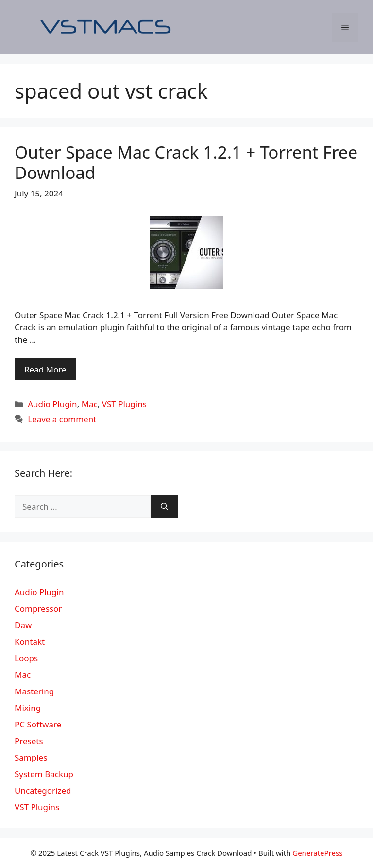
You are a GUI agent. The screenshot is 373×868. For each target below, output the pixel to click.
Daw (23, 625)
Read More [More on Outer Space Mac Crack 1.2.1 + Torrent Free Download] (45, 369)
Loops (26, 658)
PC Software (38, 724)
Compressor (38, 609)
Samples (31, 757)
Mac (90, 404)
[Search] (164, 507)
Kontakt (30, 642)
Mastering (34, 691)
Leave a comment (62, 419)
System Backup (44, 774)
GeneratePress (317, 853)
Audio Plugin (52, 404)
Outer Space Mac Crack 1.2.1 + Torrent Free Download (186, 162)
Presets (29, 741)
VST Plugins (124, 404)
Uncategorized (43, 790)
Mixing (28, 708)
